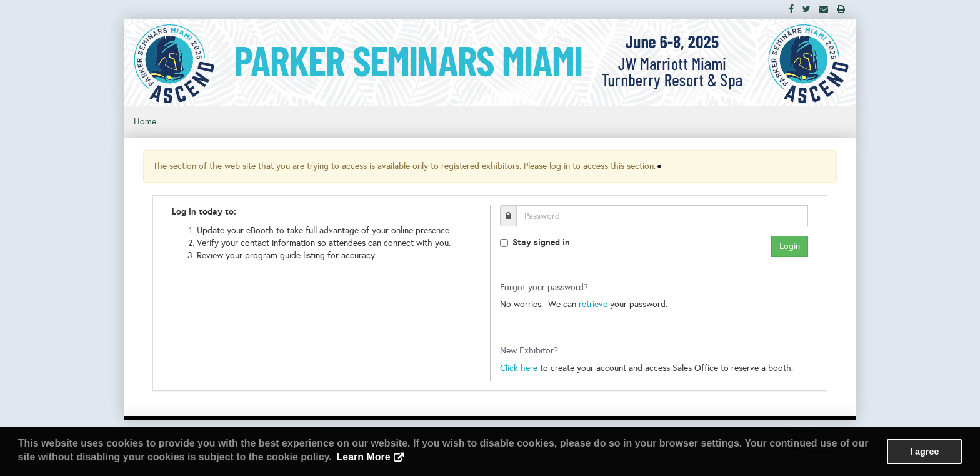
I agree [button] (924, 452)
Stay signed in (541, 242)
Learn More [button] (363, 457)
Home (145, 122)
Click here (519, 368)
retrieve (593, 304)
